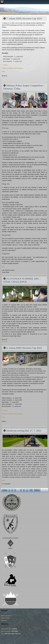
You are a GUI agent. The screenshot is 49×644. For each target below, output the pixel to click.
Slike (4, 72)
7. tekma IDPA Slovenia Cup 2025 (24, 18)
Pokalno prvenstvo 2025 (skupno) (12, 68)
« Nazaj (4, 490)
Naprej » (37, 490)
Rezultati (5, 341)
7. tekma (5, 65)
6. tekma (5, 410)
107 (31, 490)
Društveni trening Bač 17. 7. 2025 (24, 431)
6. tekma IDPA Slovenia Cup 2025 (24, 348)
